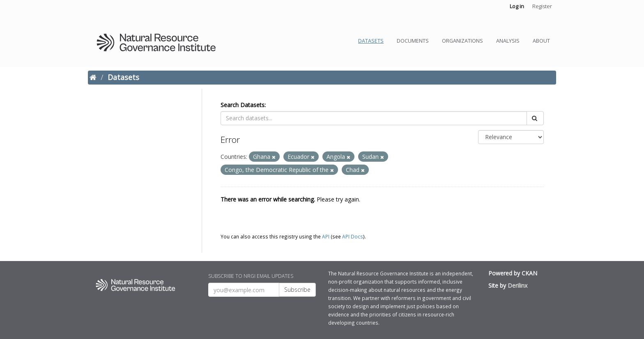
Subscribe (297, 290)
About (541, 41)
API (326, 236)
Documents (413, 41)
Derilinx (517, 285)
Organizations (462, 41)
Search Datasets (243, 105)
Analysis (508, 41)
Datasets (371, 41)
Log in (517, 6)
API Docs (353, 236)
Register (542, 6)
